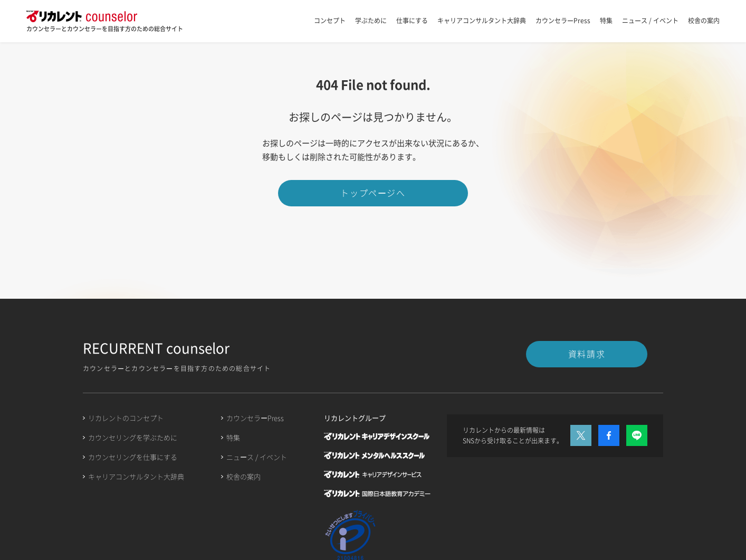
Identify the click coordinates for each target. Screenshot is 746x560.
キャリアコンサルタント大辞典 (482, 21)
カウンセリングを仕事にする (133, 457)
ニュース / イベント (650, 21)
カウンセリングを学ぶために (133, 437)
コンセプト (330, 21)
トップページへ (373, 193)
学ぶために (371, 21)
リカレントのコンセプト (126, 418)
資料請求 (587, 354)
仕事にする (412, 21)
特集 (606, 21)
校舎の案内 (704, 21)
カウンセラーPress (563, 21)
